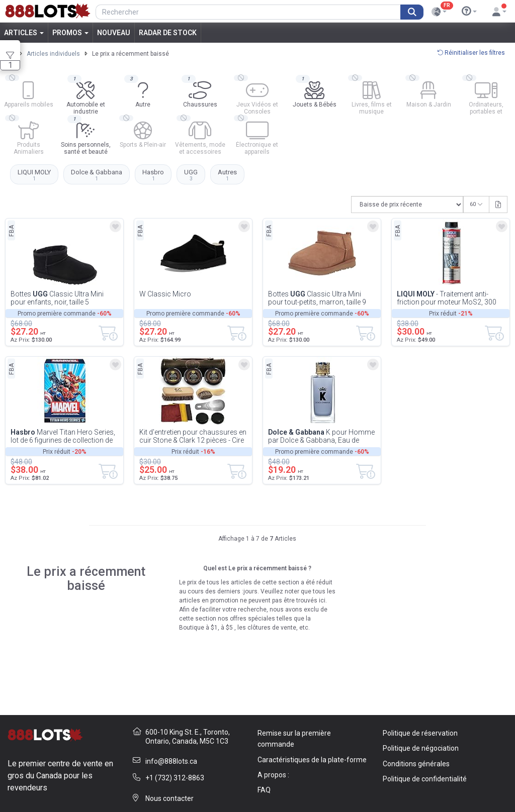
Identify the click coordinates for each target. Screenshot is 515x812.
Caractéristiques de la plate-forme (312, 760)
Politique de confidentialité (425, 779)
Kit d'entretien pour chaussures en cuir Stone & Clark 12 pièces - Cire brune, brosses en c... (193, 436)
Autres (227, 175)
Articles (24, 33)
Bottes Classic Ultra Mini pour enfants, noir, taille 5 (57, 298)
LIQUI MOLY (34, 175)
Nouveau (114, 33)
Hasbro (153, 175)
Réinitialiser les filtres (471, 53)
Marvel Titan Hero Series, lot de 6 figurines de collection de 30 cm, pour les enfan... (63, 436)
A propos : (273, 775)
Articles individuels (53, 54)
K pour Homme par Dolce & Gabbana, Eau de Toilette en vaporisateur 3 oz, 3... (321, 436)
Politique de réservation (420, 733)
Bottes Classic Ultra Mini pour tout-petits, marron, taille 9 (317, 298)
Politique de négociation (421, 748)
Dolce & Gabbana (97, 175)
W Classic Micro (165, 294)
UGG (191, 175)
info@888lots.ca (171, 761)
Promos (70, 33)
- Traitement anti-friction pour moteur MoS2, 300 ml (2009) (447, 298)
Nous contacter (169, 798)
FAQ (264, 790)
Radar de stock (168, 33)
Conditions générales (416, 764)
